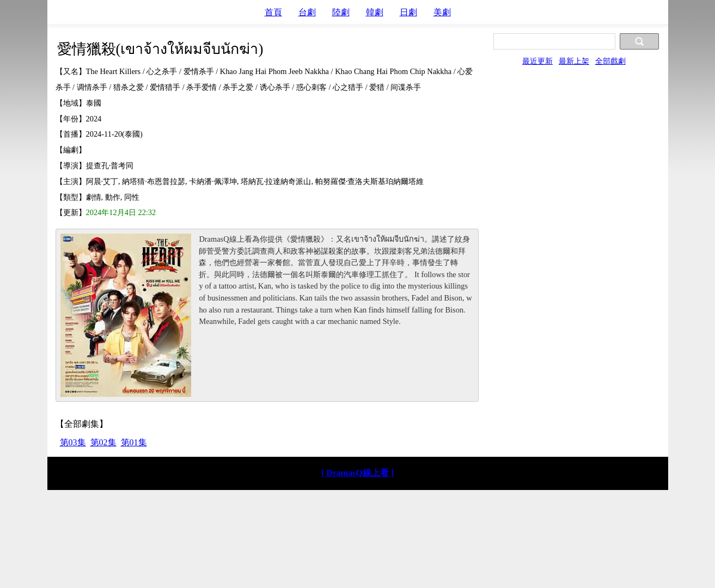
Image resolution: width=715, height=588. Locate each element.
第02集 (103, 442)
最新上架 (574, 61)
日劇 (408, 12)
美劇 (442, 12)
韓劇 (375, 12)
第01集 (134, 442)
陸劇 (341, 12)
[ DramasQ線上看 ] (357, 473)
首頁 (273, 12)
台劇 (307, 12)
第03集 (73, 442)
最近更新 (537, 61)
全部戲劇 (610, 61)
